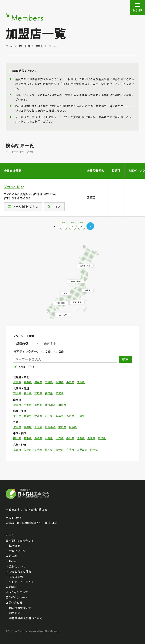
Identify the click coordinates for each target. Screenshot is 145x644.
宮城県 (49, 382)
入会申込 (11, 587)
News (13, 561)
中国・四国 (24, 46)
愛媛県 (39, 46)
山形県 (70, 382)
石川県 (49, 416)
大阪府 (38, 427)
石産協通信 (16, 577)
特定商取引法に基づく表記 (26, 618)
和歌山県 (50, 427)
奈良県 (62, 427)
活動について (17, 566)
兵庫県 (73, 427)
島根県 (38, 438)
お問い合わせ (14, 602)
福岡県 (17, 450)
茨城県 (17, 393)
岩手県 (38, 382)
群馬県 (38, 393)
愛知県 (38, 416)
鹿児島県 (82, 450)
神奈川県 (50, 405)
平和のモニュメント (22, 582)
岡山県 (17, 438)
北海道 (17, 382)
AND (22, 367)
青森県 (28, 382)
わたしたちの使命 (20, 571)
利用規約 (15, 613)
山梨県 (62, 405)
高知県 (102, 438)
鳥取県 (28, 438)
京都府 (28, 427)
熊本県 (49, 450)
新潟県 (60, 393)
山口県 (60, 438)
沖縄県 (94, 450)
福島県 (81, 382)
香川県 (70, 438)
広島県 (49, 438)
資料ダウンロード (17, 597)
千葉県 (28, 405)
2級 (61, 351)
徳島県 (81, 438)
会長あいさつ (17, 551)
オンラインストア (17, 592)
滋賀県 (17, 427)
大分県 (60, 450)
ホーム (9, 46)
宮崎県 (70, 450)
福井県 (70, 416)
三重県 (81, 416)
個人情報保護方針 (20, 608)
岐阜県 (60, 416)
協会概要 (15, 546)
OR (35, 367)
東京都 (38, 405)
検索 (125, 359)
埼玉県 (17, 405)
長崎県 (38, 450)
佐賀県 (28, 450)
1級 (48, 351)
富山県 (17, 416)
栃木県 (28, 393)
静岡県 (28, 416)
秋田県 (60, 382)
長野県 (49, 393)
